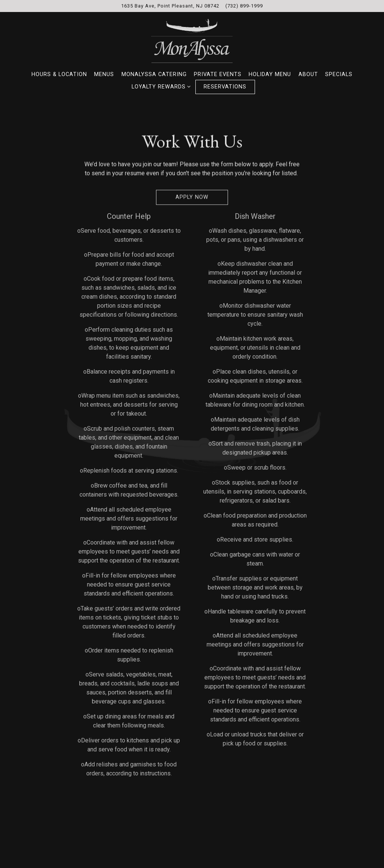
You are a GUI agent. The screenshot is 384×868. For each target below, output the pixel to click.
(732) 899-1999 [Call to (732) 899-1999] (244, 6)
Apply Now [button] (192, 198)
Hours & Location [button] (59, 74)
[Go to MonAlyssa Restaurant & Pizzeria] (170, 6)
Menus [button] (104, 74)
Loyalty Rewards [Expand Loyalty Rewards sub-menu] (160, 86)
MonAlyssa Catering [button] (154, 74)
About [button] (308, 74)
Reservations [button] (225, 87)
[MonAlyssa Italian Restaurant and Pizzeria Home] (192, 40)
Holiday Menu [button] (270, 74)
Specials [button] (339, 74)
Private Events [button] (218, 74)
